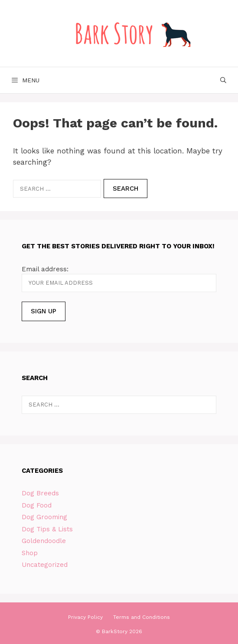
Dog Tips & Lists (47, 529)
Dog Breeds (40, 493)
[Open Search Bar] (223, 80)
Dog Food (37, 505)
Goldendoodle (44, 541)
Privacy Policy (85, 617)
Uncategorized (45, 565)
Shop (30, 553)
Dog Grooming (44, 517)
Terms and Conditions (142, 617)
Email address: (45, 269)
